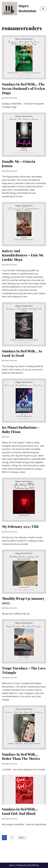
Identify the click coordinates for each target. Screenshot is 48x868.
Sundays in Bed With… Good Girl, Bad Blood (20, 811)
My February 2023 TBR (20, 527)
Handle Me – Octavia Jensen (19, 164)
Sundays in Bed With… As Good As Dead (22, 353)
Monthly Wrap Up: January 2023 (23, 601)
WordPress (33, 865)
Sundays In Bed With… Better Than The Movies (21, 756)
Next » (22, 838)
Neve (12, 865)
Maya (7, 437)
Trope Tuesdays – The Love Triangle (24, 670)
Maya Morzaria (11, 98)
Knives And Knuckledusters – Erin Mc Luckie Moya (23, 255)
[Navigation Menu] (43, 9)
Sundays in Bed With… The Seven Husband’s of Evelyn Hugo (23, 88)
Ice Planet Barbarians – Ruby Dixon (21, 430)
